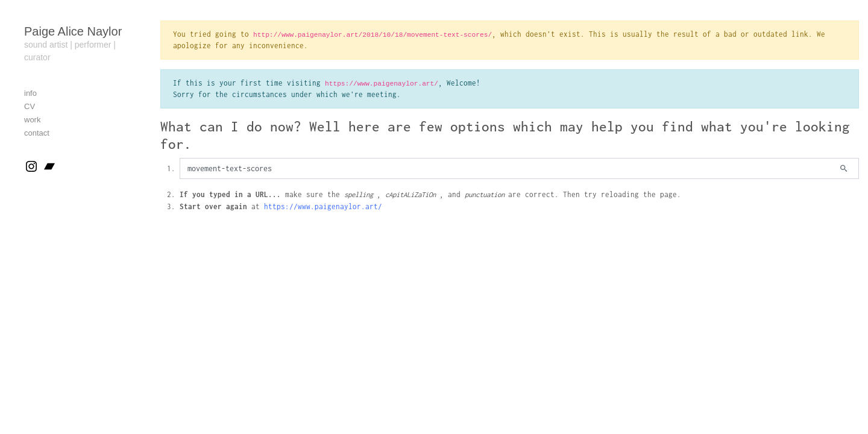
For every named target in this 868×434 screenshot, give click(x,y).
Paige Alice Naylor (73, 31)
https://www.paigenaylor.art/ (323, 206)
